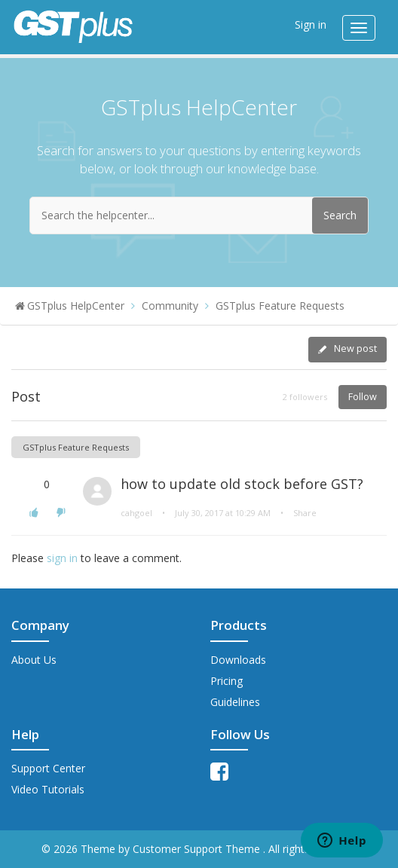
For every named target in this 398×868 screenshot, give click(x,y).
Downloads (238, 660)
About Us (34, 660)
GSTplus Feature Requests (280, 306)
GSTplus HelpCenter (76, 306)
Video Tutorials (48, 789)
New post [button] (355, 348)
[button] (34, 512)
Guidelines (235, 702)
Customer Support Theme (198, 849)
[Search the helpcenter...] (199, 215)
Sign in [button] (311, 24)
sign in (62, 558)
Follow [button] (363, 397)
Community (170, 306)
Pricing (227, 681)
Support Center (48, 768)
